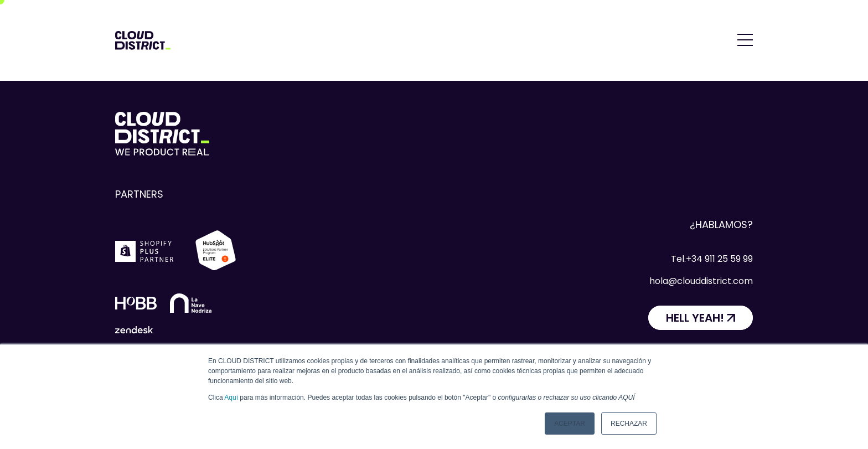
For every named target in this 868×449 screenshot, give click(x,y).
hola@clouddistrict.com (701, 281)
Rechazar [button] (629, 424)
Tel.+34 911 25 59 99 (712, 259)
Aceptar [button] (570, 424)
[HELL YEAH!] (701, 318)
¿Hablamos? (721, 224)
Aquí (231, 398)
